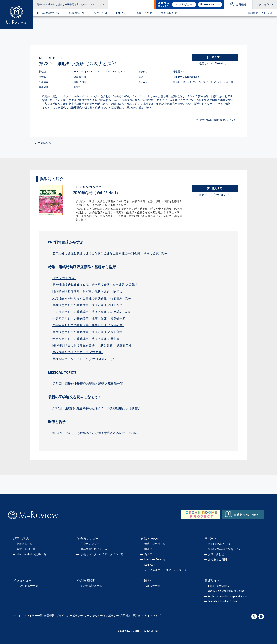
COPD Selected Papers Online (226, 591)
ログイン (268, 4)
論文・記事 (101, 13)
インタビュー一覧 (27, 586)
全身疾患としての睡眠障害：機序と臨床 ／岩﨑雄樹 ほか (92, 312)
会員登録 (241, 4)
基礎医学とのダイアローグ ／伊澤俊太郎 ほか (84, 359)
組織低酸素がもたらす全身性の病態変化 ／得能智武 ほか (92, 298)
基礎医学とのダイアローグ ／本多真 (78, 352)
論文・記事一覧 (26, 549)
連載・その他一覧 (155, 544)
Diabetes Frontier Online (223, 601)
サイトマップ (153, 616)
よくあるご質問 (217, 559)
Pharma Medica (210, 4)
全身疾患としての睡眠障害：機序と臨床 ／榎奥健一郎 (90, 319)
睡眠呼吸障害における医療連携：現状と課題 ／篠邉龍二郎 (93, 345)
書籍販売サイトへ (260, 13)
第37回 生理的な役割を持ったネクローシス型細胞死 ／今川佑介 (97, 408)
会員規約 (49, 616)
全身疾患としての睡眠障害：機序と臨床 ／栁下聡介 (88, 305)
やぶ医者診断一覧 (91, 586)
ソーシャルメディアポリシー (102, 616)
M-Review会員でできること (225, 549)
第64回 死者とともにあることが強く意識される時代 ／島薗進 (96, 433)
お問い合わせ (216, 554)
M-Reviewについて (49, 13)
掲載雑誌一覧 (77, 13)
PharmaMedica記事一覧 (31, 554)
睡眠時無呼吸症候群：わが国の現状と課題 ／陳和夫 (88, 292)
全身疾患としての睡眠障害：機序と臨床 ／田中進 (87, 339)
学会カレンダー (170, 13)
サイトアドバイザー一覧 (28, 616)
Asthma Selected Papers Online (228, 596)
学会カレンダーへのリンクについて (102, 554)
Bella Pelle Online (219, 586)
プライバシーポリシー (69, 616)
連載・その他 (144, 13)
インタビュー (184, 4)
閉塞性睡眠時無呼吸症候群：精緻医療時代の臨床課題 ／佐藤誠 (96, 285)
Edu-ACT (122, 13)
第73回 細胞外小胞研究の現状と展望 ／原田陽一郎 (88, 384)
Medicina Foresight (156, 559)
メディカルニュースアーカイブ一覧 (166, 570)
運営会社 (138, 616)
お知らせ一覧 (152, 586)
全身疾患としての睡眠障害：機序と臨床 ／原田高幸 (88, 332)
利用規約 (126, 616)
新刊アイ (150, 554)
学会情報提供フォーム (94, 549)
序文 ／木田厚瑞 (64, 278)
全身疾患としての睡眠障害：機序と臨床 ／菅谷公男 (88, 325)
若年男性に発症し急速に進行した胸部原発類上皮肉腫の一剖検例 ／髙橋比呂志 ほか (110, 253)
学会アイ (150, 549)
